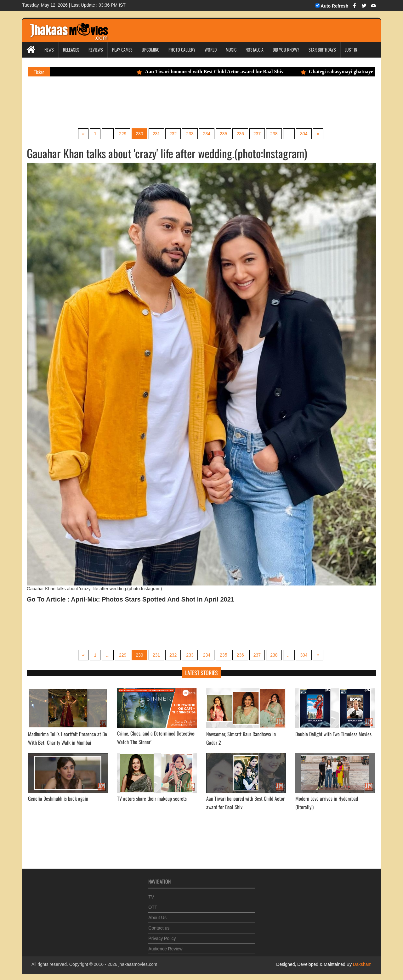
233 (190, 134)
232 (173, 134)
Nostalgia (255, 50)
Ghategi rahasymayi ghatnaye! (341, 72)
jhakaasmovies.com (138, 964)
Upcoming (150, 50)
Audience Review (165, 946)
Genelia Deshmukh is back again (58, 798)
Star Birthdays (322, 50)
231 (156, 134)
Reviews (96, 50)
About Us (157, 915)
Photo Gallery (182, 50)
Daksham (362, 964)
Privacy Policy (162, 936)
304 (304, 134)
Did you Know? (286, 50)
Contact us (159, 926)
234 (207, 134)
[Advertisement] (146, 102)
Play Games (122, 50)
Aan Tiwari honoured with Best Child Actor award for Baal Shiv (213, 72)
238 (274, 134)
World (211, 50)
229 (123, 134)
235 (223, 134)
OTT (153, 905)
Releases (71, 50)
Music (231, 50)
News (49, 50)
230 (139, 134)
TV (151, 894)
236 (240, 134)
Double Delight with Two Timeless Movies (333, 734)
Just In (351, 50)
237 (257, 134)
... (108, 134)
